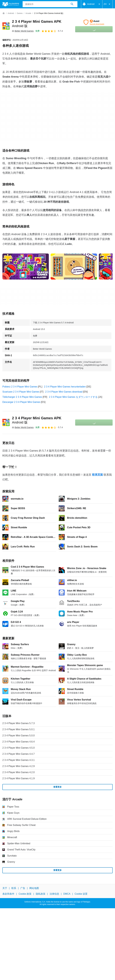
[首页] (4, 13)
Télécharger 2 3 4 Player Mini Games (22, 397)
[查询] (50, 4)
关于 (5, 888)
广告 (23, 888)
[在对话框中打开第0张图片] (26, 267)
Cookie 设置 (81, 894)
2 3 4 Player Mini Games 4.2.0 (18, 772)
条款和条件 (8, 894)
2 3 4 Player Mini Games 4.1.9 (18, 778)
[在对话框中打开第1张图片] (74, 267)
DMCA (67, 894)
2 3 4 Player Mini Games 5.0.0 (18, 736)
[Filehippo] (11, 4)
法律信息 (54, 894)
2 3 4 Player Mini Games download (64, 392)
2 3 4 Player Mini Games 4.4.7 (18, 754)
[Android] (11, 13)
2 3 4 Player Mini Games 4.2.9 (18, 766)
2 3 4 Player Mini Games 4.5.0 (18, 748)
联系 (14, 888)
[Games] (20, 13)
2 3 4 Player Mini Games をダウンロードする (73, 397)
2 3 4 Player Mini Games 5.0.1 (18, 729)
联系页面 (97, 475)
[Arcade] (28, 13)
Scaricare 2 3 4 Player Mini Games (21, 392)
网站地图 (34, 888)
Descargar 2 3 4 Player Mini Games (21, 402)
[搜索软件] (72, 4)
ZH (107, 4)
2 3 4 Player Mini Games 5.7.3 (18, 723)
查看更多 (57, 787)
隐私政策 (41, 894)
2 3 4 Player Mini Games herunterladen (65, 387)
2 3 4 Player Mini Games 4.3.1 (18, 760)
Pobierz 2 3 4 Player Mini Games (20, 387)
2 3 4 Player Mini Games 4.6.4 (18, 742)
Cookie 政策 (25, 894)
